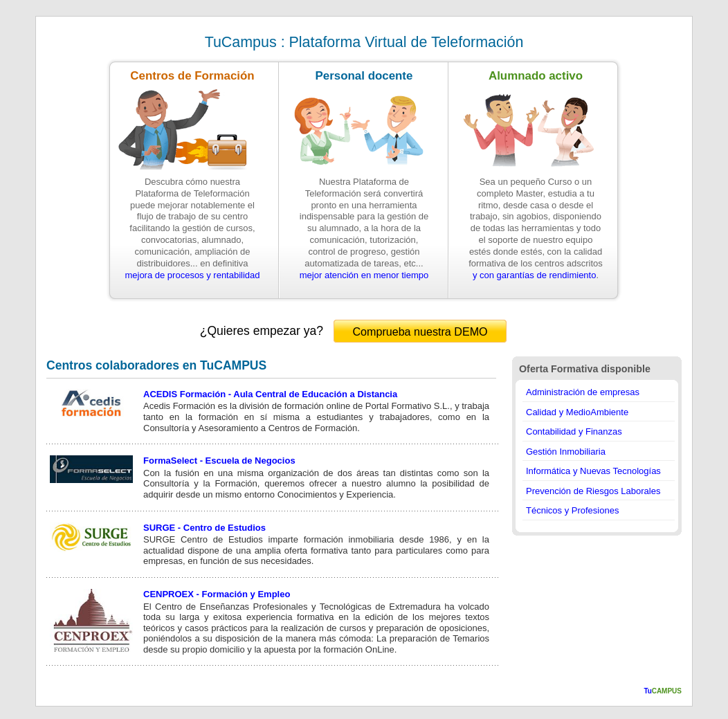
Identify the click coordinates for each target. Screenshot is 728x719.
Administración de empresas (583, 392)
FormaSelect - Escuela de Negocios (219, 461)
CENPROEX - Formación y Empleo (217, 594)
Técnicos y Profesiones (572, 510)
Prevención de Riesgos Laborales (593, 491)
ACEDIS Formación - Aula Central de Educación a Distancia (270, 394)
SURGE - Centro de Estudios (204, 528)
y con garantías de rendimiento (535, 275)
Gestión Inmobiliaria (566, 452)
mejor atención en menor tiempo (364, 275)
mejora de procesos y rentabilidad (192, 275)
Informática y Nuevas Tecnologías (593, 471)
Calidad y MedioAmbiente (577, 412)
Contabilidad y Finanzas (574, 431)
